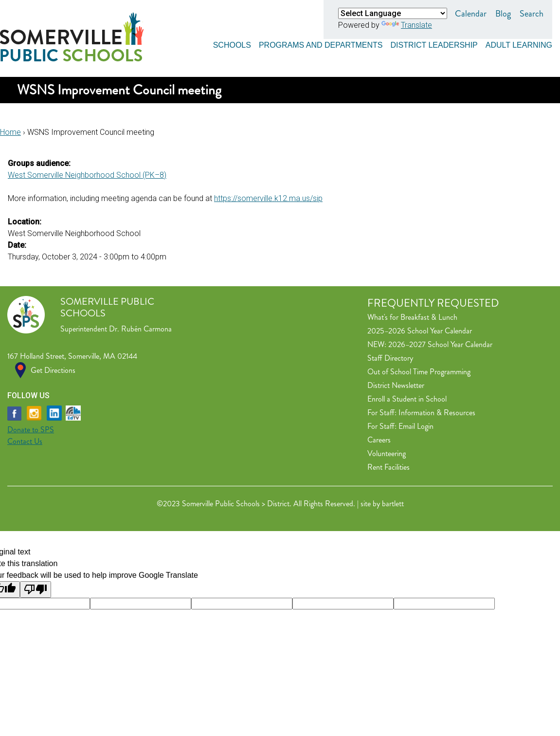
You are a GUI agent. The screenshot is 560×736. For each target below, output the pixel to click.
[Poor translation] (36, 589)
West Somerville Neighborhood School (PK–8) (87, 175)
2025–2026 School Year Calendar (420, 331)
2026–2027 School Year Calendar (440, 344)
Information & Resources (437, 413)
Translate (407, 25)
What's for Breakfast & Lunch (412, 317)
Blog (503, 14)
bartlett (393, 504)
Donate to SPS (31, 430)
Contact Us (25, 441)
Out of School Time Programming (419, 372)
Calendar (471, 14)
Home (10, 132)
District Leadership (434, 45)
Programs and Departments (321, 45)
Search (532, 14)
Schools (232, 45)
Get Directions (53, 370)
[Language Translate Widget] (393, 13)
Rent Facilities (388, 467)
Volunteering (387, 453)
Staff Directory (390, 358)
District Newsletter (396, 385)
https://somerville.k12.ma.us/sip (268, 198)
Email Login (416, 426)
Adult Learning (519, 45)
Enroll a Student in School (407, 399)
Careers (379, 440)
